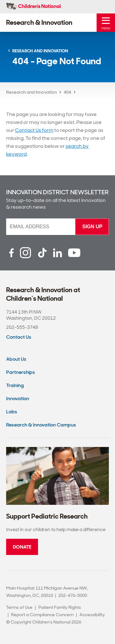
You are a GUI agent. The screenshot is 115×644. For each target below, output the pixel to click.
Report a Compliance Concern (42, 615)
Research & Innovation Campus (41, 425)
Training (15, 385)
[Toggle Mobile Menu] (106, 23)
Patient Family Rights (60, 607)
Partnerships (21, 372)
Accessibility (92, 615)
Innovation (18, 398)
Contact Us (19, 337)
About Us (16, 359)
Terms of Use (19, 607)
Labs (12, 412)
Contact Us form (34, 130)
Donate (22, 547)
